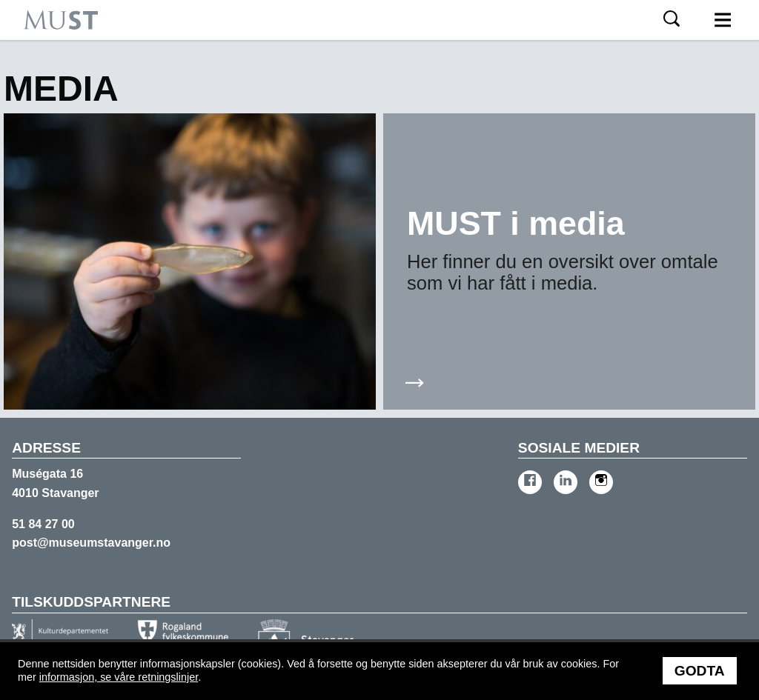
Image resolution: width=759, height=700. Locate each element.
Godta (700, 671)
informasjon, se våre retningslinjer (119, 677)
